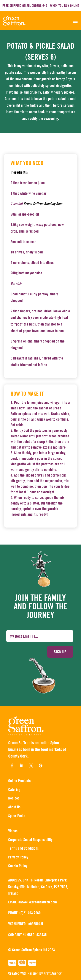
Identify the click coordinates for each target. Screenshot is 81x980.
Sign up (60, 652)
